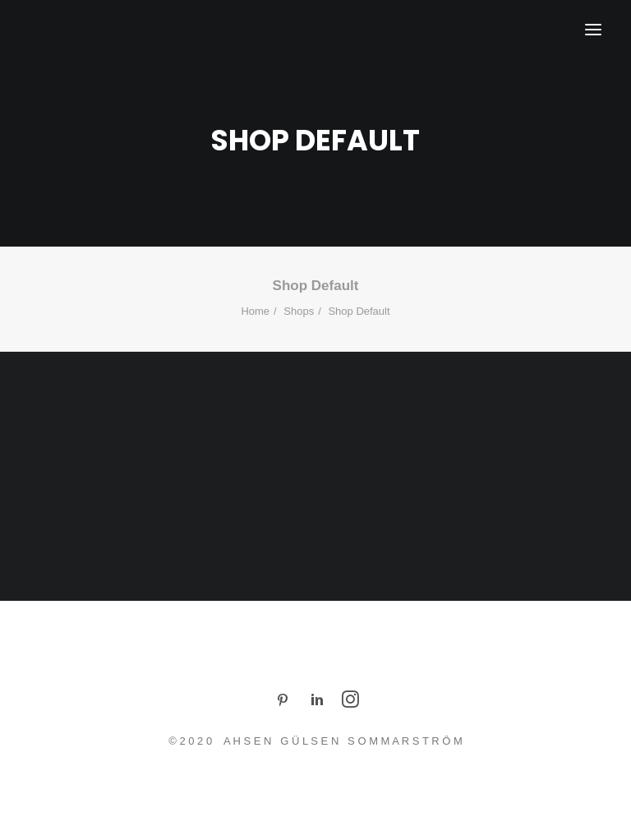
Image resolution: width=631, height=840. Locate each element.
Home (255, 311)
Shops (299, 311)
